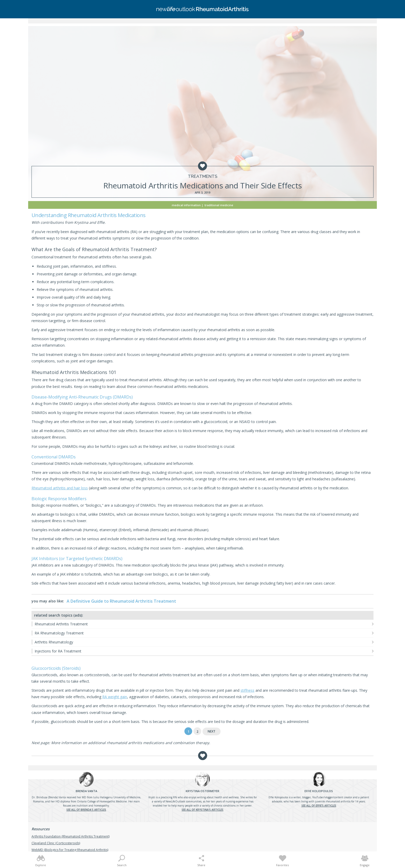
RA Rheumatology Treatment (59, 633)
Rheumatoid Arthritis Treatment (61, 624)
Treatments (203, 176)
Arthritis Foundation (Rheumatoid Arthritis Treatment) (71, 836)
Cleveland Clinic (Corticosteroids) (56, 843)
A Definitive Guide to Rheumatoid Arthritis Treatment (121, 601)
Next (212, 731)
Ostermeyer (202, 791)
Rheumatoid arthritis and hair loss (60, 488)
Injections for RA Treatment (58, 651)
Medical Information (186, 205)
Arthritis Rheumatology (54, 642)
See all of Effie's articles (319, 806)
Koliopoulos (319, 791)
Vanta (86, 791)
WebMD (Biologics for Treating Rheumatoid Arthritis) (70, 850)
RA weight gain (115, 697)
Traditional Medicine (219, 205)
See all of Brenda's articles (86, 810)
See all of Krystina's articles (202, 810)
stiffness (247, 690)
